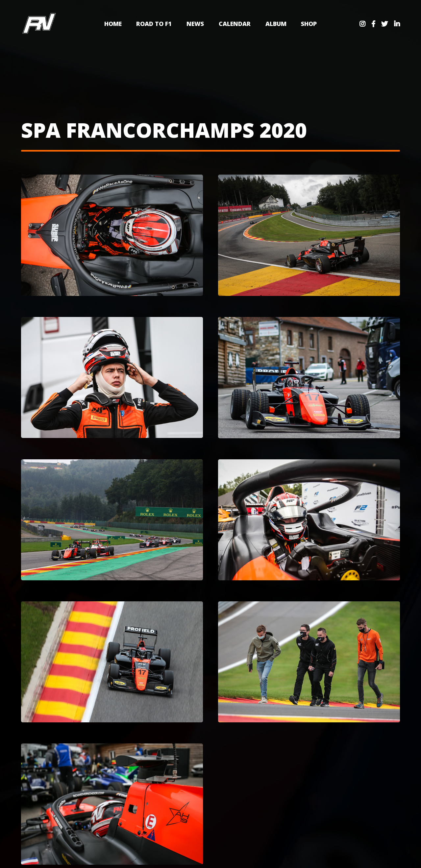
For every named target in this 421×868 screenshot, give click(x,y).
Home (113, 24)
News (195, 24)
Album (276, 24)
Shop (309, 24)
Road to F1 (154, 24)
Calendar (235, 24)
